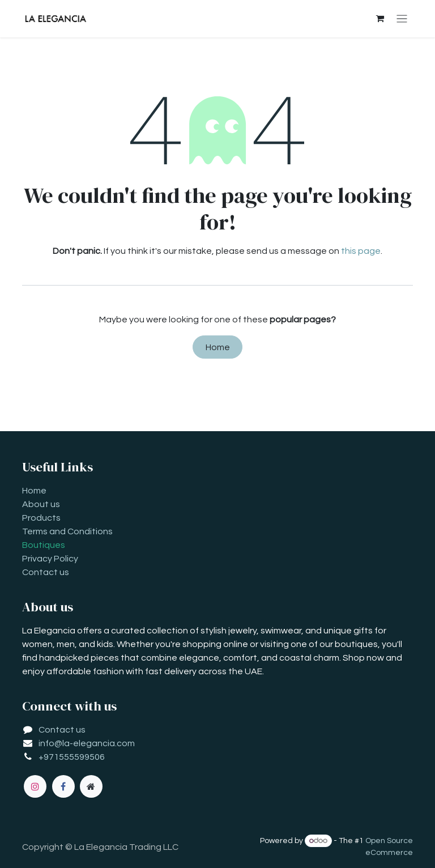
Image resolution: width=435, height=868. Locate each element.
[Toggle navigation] (402, 19)
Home (218, 347)
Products (41, 518)
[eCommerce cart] (380, 19)
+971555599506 (72, 757)
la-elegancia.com (99, 743)
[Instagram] (35, 786)
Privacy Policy (50, 559)
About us (41, 504)
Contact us (46, 572)
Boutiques (44, 545)
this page (361, 251)
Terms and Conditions (67, 531)
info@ (50, 743)
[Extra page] (91, 786)
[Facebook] (63, 786)
